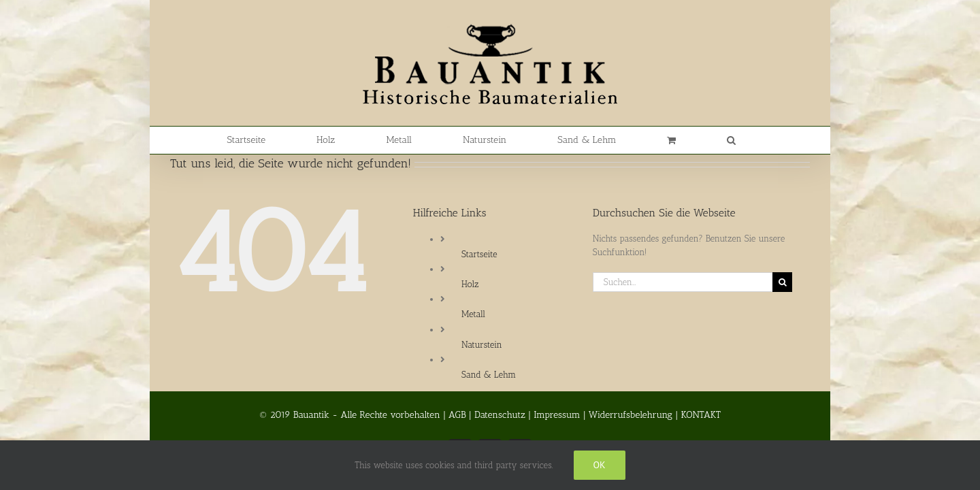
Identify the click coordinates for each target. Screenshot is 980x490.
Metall (473, 314)
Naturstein (482, 345)
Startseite (479, 254)
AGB (457, 415)
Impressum (557, 415)
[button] (689, 140)
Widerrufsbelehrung (631, 415)
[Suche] (782, 282)
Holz (470, 284)
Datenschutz (500, 415)
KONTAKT (701, 415)
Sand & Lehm (489, 375)
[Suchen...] (683, 282)
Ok (600, 465)
